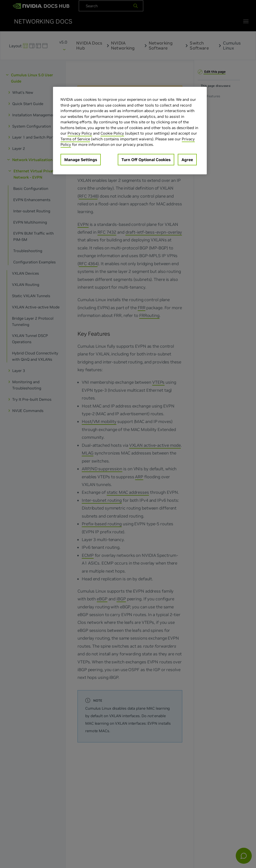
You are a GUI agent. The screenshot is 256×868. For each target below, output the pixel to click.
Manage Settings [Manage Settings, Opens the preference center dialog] (81, 160)
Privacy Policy (80, 133)
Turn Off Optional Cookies (146, 160)
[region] (130, 131)
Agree (187, 160)
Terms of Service (75, 139)
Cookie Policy (112, 133)
